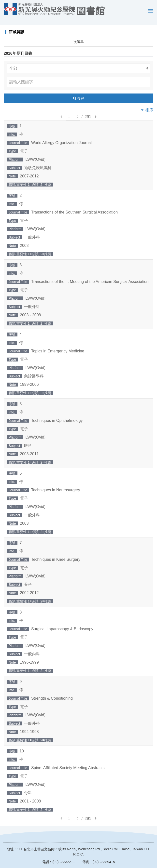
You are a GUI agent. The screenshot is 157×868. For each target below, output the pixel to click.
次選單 (79, 35)
